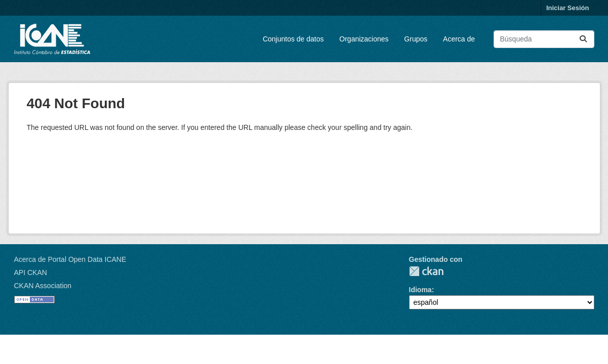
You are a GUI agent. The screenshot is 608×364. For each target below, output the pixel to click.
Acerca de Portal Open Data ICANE (70, 259)
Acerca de (459, 39)
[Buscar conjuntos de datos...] (544, 39)
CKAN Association (43, 286)
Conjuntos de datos (293, 39)
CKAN (426, 271)
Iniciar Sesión (568, 8)
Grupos (416, 39)
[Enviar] (583, 39)
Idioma (420, 290)
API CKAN (31, 272)
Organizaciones (364, 39)
